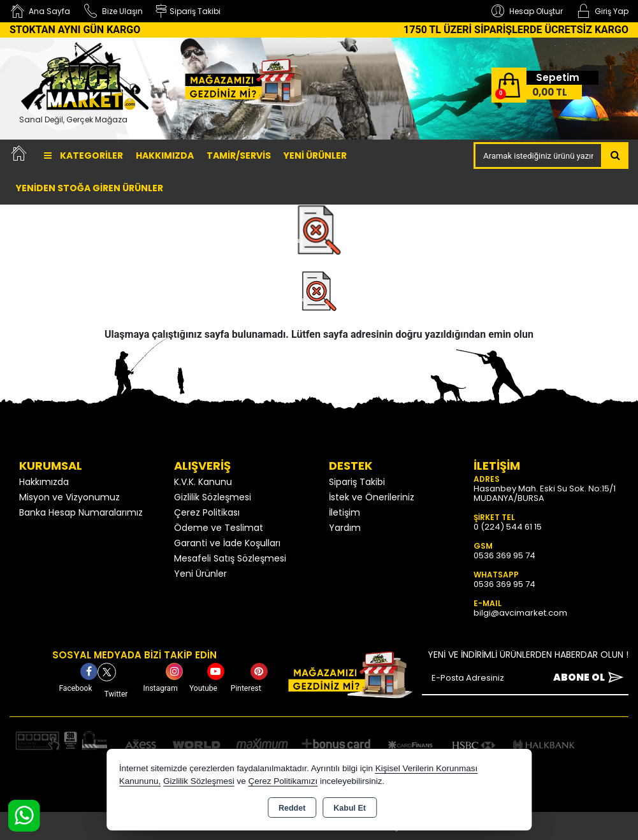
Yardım (345, 528)
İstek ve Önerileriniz (372, 497)
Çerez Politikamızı (283, 781)
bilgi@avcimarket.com (520, 613)
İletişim (344, 512)
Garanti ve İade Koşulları (227, 543)
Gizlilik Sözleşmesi (213, 497)
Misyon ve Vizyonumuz (69, 497)
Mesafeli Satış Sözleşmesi (230, 558)
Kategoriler (83, 156)
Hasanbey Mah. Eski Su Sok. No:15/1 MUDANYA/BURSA (545, 493)
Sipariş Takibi (357, 482)
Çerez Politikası (207, 512)
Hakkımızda (165, 156)
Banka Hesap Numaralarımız (81, 512)
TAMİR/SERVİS (239, 156)
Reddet (292, 808)
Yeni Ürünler (200, 574)
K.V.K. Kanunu (203, 482)
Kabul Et (350, 808)
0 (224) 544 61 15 (508, 527)
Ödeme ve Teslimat (219, 528)
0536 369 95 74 (504, 555)
